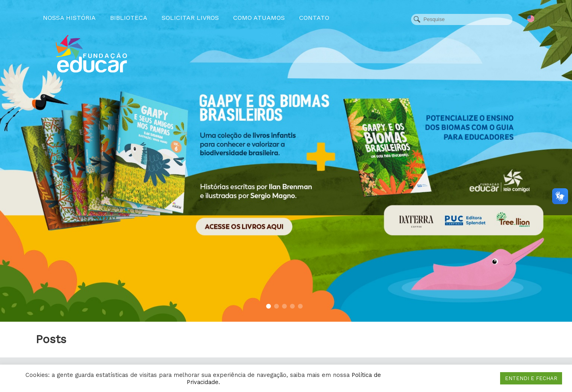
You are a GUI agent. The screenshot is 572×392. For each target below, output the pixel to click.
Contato (314, 18)
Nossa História (69, 18)
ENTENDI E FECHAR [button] (531, 378)
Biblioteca (129, 18)
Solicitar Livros (190, 18)
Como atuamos (259, 18)
